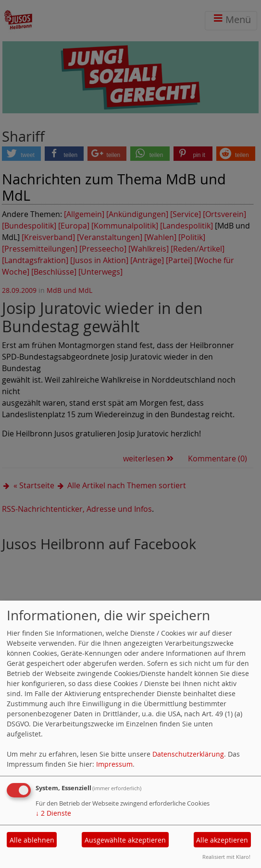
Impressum (114, 764)
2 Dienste (53, 813)
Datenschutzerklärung (188, 754)
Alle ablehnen (32, 840)
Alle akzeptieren (222, 840)
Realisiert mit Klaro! (226, 857)
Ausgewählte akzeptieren (125, 840)
